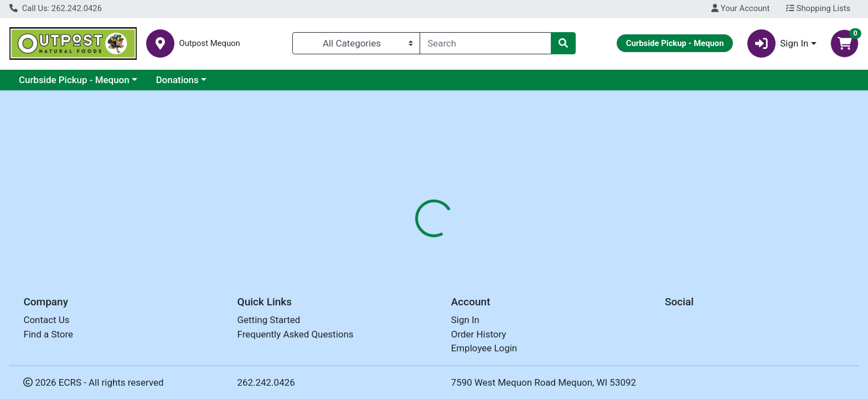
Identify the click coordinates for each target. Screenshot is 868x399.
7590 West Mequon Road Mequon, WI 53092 (544, 382)
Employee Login (484, 348)
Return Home (434, 165)
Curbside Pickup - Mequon (74, 80)
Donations (177, 80)
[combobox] (485, 43)
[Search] (485, 43)
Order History (479, 334)
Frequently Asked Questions (296, 334)
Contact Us (46, 320)
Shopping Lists (818, 8)
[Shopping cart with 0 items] (844, 44)
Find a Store (48, 334)
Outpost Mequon (209, 44)
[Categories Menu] (356, 43)
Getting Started (269, 320)
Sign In (465, 320)
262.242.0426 (266, 382)
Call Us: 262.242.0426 (56, 8)
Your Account (740, 8)
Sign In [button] (778, 44)
